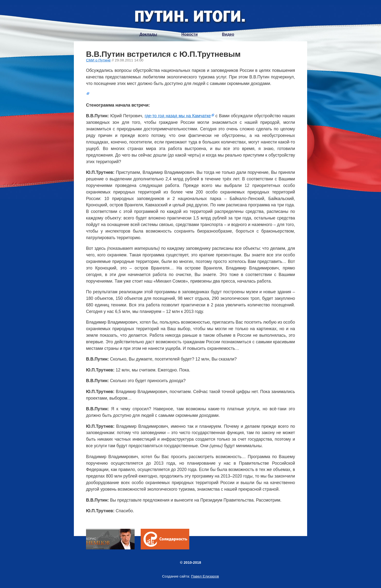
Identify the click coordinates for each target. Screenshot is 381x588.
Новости (189, 34)
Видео (228, 34)
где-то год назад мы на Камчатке (178, 116)
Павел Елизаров (205, 576)
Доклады (148, 34)
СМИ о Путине (98, 60)
